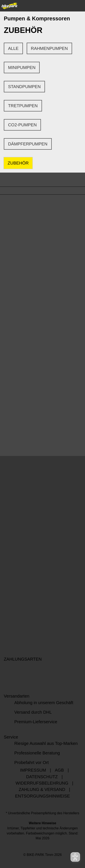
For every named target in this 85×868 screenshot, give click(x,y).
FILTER (11, 179)
